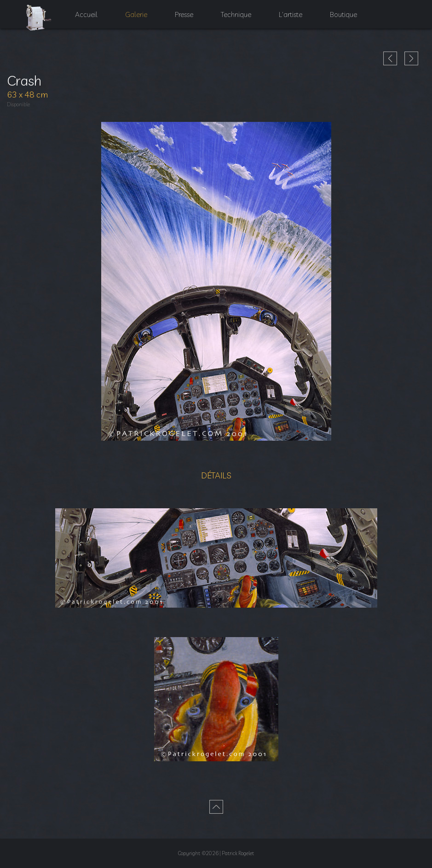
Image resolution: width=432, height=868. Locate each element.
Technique (238, 18)
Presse (183, 18)
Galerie (133, 18)
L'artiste (294, 18)
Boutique (348, 18)
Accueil (82, 18)
